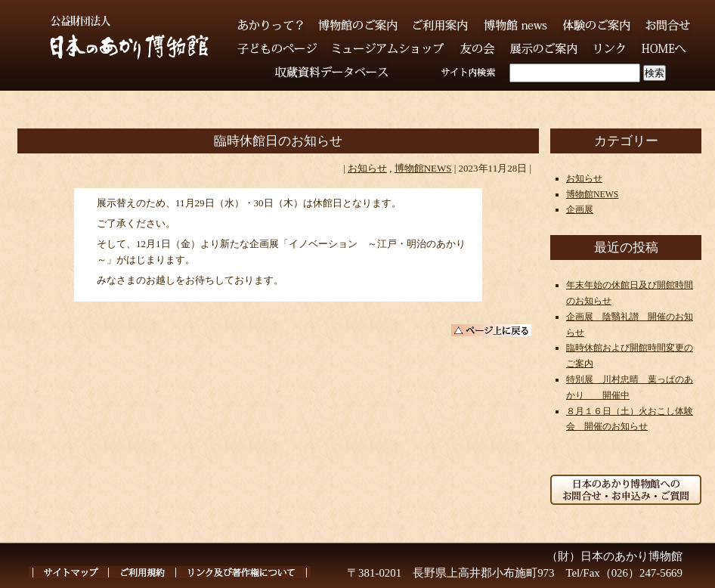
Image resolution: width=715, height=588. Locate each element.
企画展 (580, 209)
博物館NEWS (423, 168)
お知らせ (367, 168)
